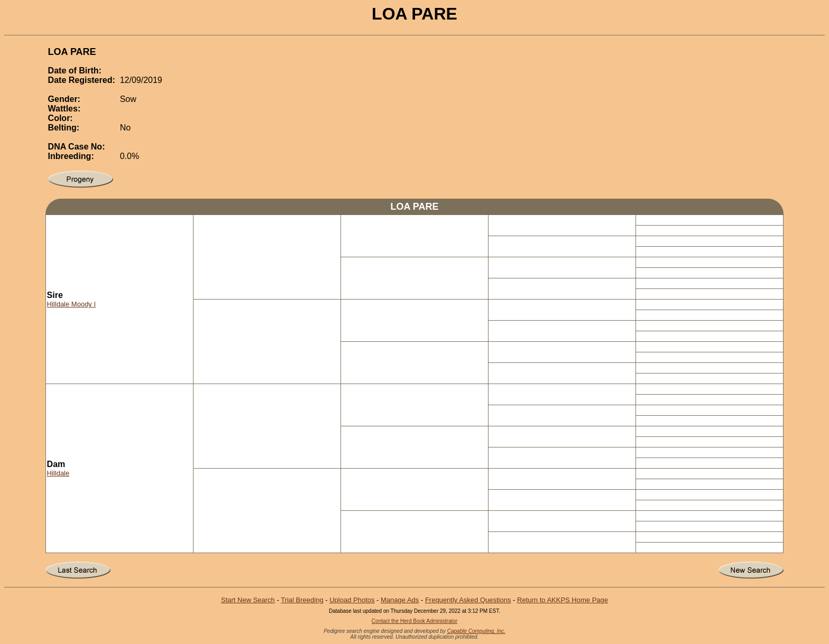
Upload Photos (352, 600)
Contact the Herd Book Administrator (414, 621)
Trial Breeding (302, 600)
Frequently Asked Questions (468, 600)
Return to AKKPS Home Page (563, 600)
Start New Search (248, 600)
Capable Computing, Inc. (476, 631)
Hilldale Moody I (72, 304)
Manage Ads (400, 600)
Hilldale (58, 473)
